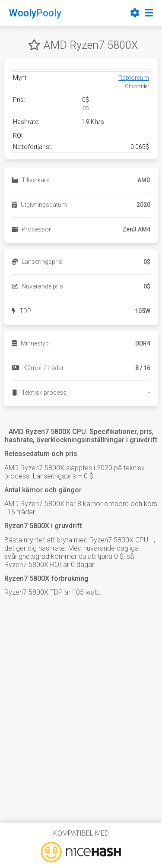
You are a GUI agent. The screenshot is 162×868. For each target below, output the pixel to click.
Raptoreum (134, 78)
